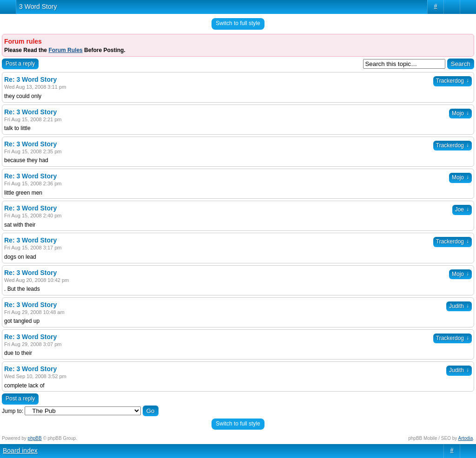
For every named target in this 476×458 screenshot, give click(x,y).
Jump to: (13, 411)
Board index (20, 451)
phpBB (35, 438)
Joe (462, 209)
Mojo (460, 113)
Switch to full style (238, 23)
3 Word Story (38, 7)
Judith (459, 306)
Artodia (466, 438)
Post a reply (20, 64)
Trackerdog (453, 81)
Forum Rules (65, 50)
